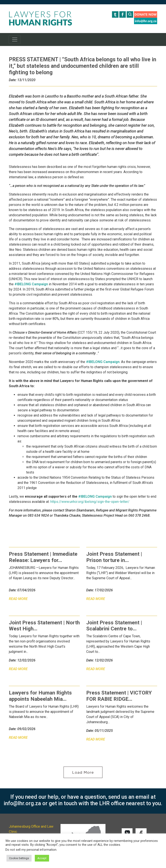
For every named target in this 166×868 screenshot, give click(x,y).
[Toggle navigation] (15, 39)
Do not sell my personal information (31, 850)
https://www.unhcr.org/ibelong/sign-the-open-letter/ (90, 502)
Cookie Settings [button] (19, 858)
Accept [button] (42, 858)
